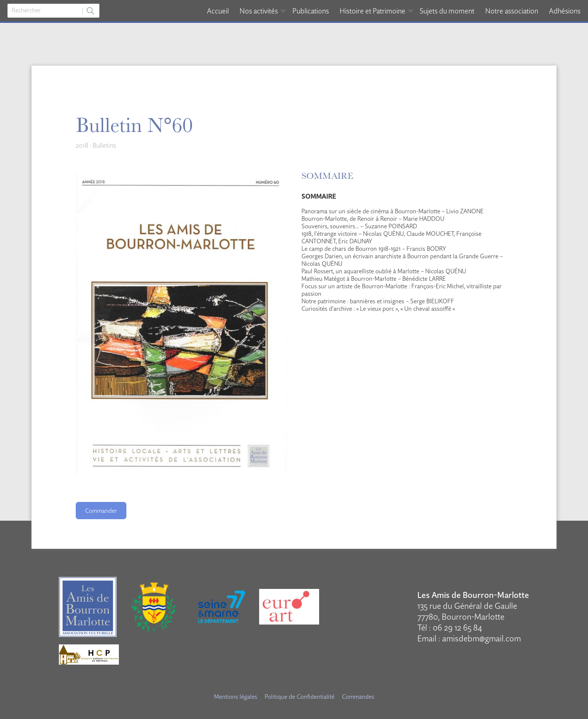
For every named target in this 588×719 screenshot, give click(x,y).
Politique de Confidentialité (300, 697)
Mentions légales (236, 697)
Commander (101, 511)
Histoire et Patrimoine (373, 11)
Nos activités (259, 11)
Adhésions (565, 11)
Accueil (218, 11)
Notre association (512, 11)
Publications (311, 11)
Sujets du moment (447, 11)
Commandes (358, 697)
